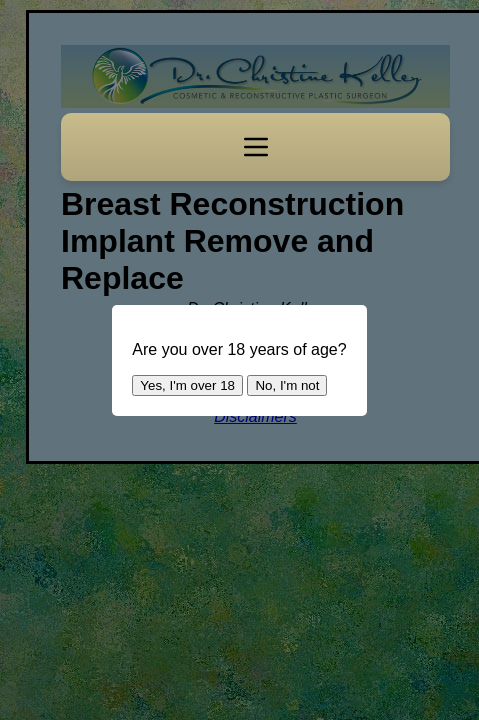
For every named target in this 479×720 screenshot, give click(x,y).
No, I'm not (287, 385)
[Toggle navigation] (256, 147)
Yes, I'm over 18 (187, 385)
